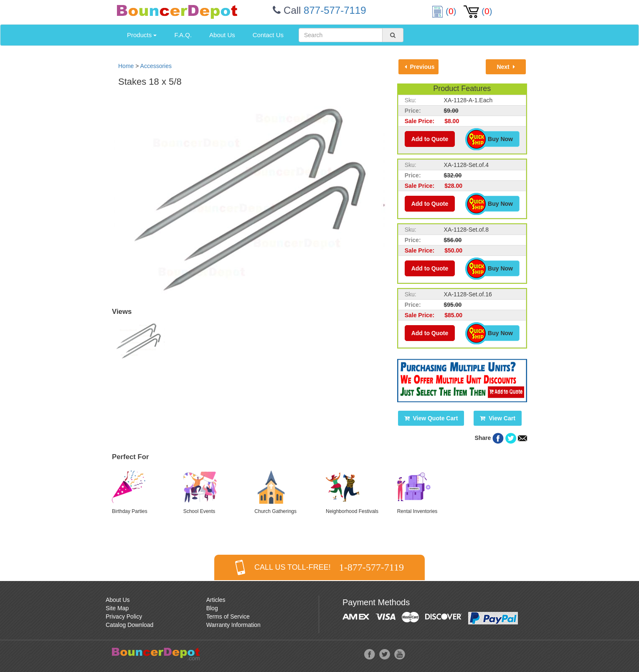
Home (126, 66)
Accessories (156, 66)
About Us (222, 35)
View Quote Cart (431, 418)
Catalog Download (129, 625)
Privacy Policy (124, 616)
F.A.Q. (183, 35)
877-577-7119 (335, 10)
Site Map (117, 608)
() (445, 11)
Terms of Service (228, 616)
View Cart (497, 418)
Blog (212, 608)
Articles (216, 600)
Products (142, 35)
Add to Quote (430, 139)
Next (506, 67)
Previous (420, 67)
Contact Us (268, 35)
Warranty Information (233, 625)
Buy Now (496, 139)
